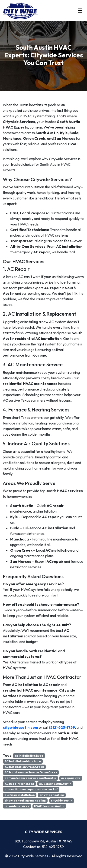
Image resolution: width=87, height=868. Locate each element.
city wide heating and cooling (25, 800)
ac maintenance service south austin (30, 778)
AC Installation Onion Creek (24, 767)
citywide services (17, 806)
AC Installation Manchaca (23, 761)
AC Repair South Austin (55, 784)
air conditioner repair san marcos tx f (31, 789)
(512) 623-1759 (62, 727)
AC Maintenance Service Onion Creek (31, 772)
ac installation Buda (29, 756)
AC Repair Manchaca (19, 784)
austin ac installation (20, 795)
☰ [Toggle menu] (80, 10)
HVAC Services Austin (49, 806)
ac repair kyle (71, 778)
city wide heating (52, 795)
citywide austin (61, 800)
